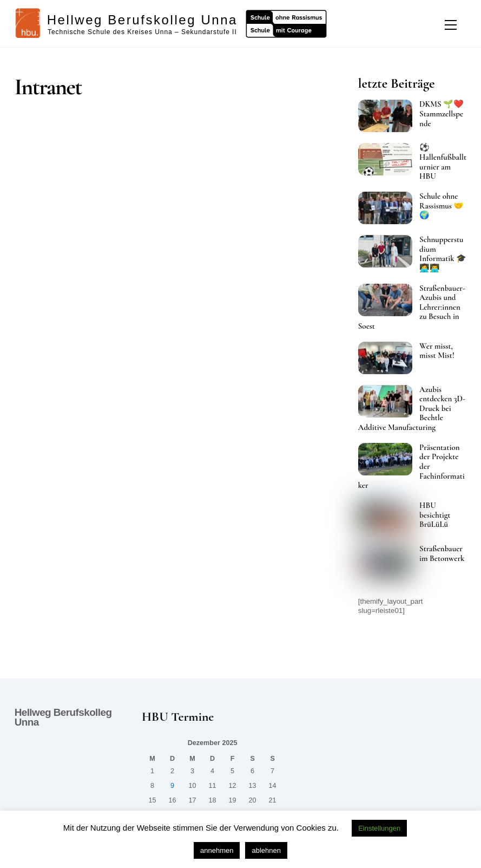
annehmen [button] (217, 850)
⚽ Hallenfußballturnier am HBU (443, 162)
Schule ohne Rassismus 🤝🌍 (442, 206)
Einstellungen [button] (379, 828)
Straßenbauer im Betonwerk (442, 554)
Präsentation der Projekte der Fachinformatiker (411, 466)
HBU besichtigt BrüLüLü (435, 515)
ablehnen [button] (266, 850)
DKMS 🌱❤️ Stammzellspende (442, 114)
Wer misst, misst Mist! (437, 351)
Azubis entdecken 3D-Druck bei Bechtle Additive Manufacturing (412, 409)
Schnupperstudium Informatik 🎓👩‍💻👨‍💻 (443, 254)
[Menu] (451, 25)
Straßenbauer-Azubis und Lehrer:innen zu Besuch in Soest (412, 307)
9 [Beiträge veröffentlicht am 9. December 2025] (172, 786)
